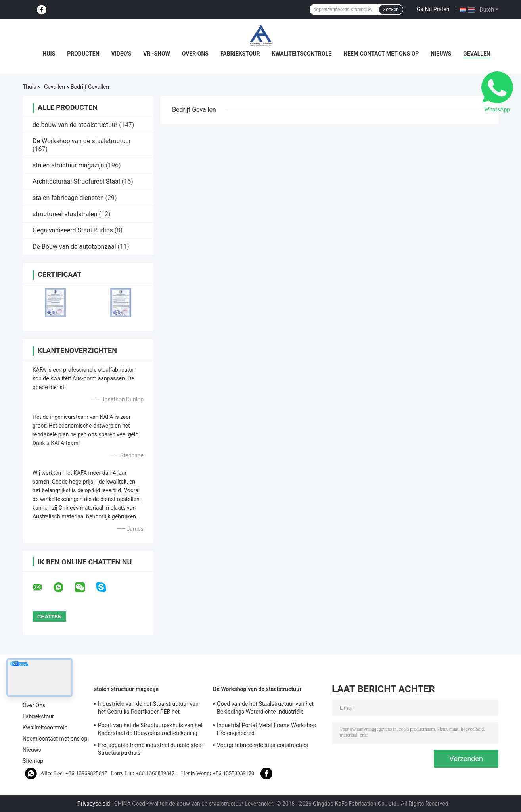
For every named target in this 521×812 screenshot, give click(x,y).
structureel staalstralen (65, 214)
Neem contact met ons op (381, 54)
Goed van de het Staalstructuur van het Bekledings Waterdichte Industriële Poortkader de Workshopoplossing (265, 709)
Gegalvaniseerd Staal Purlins (73, 230)
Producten (83, 54)
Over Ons (195, 54)
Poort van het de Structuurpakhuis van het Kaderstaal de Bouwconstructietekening (150, 729)
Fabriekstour (240, 54)
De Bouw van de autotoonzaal (74, 247)
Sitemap (33, 761)
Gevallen (477, 54)
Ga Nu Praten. (434, 9)
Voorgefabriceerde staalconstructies (262, 745)
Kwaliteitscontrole (302, 54)
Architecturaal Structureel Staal (76, 181)
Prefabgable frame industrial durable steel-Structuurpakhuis (151, 749)
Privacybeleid (94, 804)
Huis (49, 54)
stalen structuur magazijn (68, 165)
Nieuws (441, 54)
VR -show (157, 54)
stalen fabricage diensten (68, 198)
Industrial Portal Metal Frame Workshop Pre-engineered (267, 729)
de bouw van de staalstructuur (75, 125)
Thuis (29, 87)
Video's (122, 54)
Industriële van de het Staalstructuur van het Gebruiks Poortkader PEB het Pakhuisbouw (148, 709)
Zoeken (391, 10)
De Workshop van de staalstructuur (82, 141)
